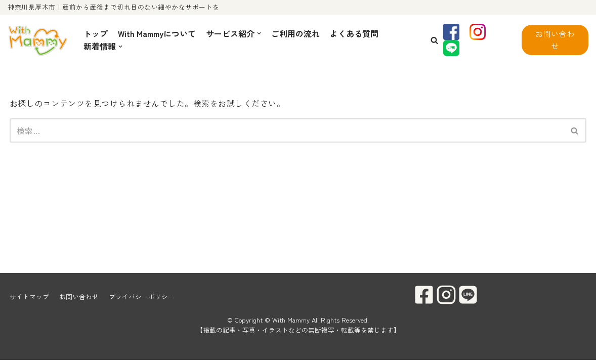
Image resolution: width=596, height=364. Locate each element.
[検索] (287, 130)
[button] (434, 40)
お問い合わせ (555, 40)
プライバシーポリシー (142, 301)
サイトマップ (29, 301)
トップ (96, 33)
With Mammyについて (157, 33)
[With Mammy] (38, 40)
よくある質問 (354, 33)
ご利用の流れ (295, 33)
